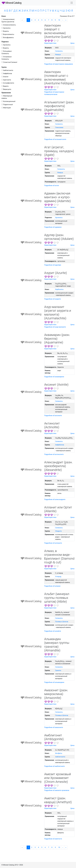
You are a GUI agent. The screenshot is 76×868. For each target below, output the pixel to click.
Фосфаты (59, 753)
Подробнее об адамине (53, 227)
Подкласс (5, 42)
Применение (6, 93)
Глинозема (59, 127)
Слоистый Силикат (9, 62)
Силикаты (59, 51)
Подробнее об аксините (53, 416)
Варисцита (6, 89)
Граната (58, 670)
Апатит (5, 77)
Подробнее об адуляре (53, 265)
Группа (4, 67)
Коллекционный (8, 101)
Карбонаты (59, 289)
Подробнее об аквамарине (54, 377)
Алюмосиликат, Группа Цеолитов (8, 21)
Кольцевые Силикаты (7, 52)
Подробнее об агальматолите (55, 139)
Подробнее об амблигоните (54, 766)
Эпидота (58, 531)
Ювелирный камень (7, 97)
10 (59, 20)
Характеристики (50, 43)
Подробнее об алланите (53, 543)
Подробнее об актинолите (54, 454)
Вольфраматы (8, 38)
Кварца (58, 55)
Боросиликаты (8, 34)
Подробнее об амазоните (54, 727)
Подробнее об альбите (53, 631)
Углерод (58, 577)
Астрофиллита (8, 83)
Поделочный (7, 105)
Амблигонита (7, 70)
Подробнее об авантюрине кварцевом (59, 64)
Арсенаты (6, 28)
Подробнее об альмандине (54, 682)
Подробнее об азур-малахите (55, 327)
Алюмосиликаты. (9, 25)
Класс (4, 16)
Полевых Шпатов (62, 622)
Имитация (6, 108)
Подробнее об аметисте (53, 839)
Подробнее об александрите (55, 499)
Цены (72, 43)
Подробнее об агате (52, 185)
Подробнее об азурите (52, 299)
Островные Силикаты (6, 58)
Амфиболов (7, 73)
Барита (5, 86)
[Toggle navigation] (72, 3)
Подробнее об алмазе (52, 586)
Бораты (5, 31)
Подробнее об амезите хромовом (57, 790)
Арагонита (6, 80)
